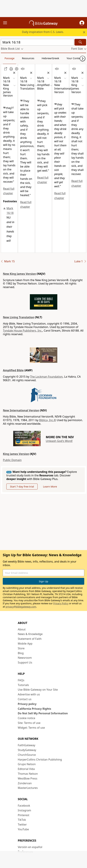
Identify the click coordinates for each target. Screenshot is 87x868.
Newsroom (25, 658)
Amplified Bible (13, 370)
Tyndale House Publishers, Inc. (23, 331)
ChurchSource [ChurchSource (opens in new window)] (27, 755)
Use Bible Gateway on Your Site (38, 690)
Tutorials (23, 685)
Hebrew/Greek (50, 58)
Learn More (50, 486)
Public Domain (12, 460)
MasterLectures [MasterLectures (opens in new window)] (28, 788)
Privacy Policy (61, 603)
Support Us (25, 662)
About (22, 629)
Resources (28, 58)
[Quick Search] (37, 42)
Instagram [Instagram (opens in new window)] (25, 810)
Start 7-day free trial (22, 486)
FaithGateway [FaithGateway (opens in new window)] (27, 745)
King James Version (16, 454)
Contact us (25, 699)
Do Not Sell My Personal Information (43, 713)
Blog (21, 653)
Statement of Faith (30, 639)
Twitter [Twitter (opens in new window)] (22, 825)
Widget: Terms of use (31, 728)
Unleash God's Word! (59, 441)
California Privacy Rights (35, 709)
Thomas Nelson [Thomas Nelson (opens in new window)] (28, 774)
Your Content (75, 58)
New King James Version (19, 274)
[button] (82, 23)
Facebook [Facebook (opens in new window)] (24, 806)
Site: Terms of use (29, 723)
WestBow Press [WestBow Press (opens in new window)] (28, 778)
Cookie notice (27, 718)
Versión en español (30, 847)
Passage (10, 58)
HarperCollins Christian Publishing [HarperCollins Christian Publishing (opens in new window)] (40, 760)
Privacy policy (27, 704)
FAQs (21, 680)
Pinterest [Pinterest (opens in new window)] (24, 815)
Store (21, 648)
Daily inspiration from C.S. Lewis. (43, 32)
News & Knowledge (30, 634)
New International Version (21, 410)
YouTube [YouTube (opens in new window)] (23, 829)
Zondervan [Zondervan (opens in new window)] (25, 783)
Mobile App (25, 644)
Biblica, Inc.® (48, 420)
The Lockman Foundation (46, 377)
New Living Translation (19, 317)
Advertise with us (29, 694)
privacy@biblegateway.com (21, 607)
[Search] (80, 42)
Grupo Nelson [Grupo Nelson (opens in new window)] (27, 764)
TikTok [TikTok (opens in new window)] (22, 820)
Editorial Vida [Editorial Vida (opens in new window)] (26, 769)
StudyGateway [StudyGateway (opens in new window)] (27, 750)
